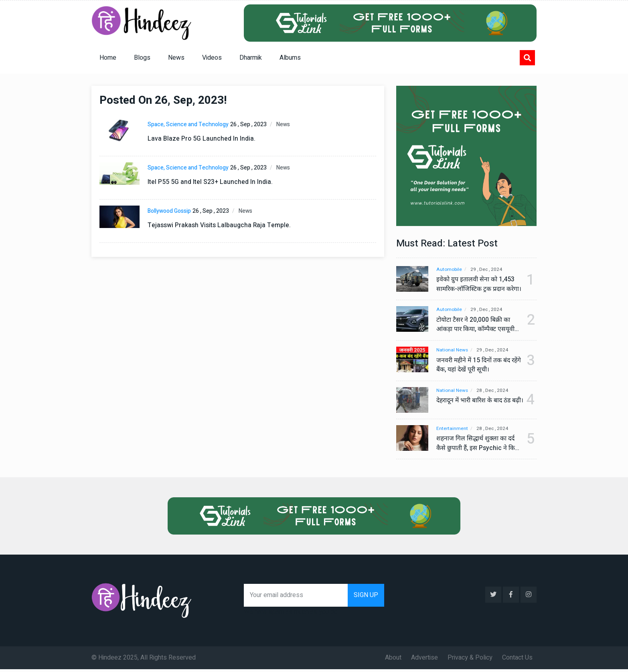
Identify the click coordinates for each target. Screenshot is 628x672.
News (176, 58)
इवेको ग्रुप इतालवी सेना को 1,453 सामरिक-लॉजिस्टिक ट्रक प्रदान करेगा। (476, 285)
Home (108, 58)
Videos (212, 58)
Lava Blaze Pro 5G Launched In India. (202, 139)
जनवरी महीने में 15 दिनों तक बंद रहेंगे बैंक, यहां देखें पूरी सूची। (474, 365)
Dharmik (251, 58)
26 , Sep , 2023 (248, 124)
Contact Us (517, 660)
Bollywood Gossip (169, 211)
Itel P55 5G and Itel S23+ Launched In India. (211, 182)
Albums (290, 58)
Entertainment (452, 431)
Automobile (449, 269)
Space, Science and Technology (188, 124)
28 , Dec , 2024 (494, 391)
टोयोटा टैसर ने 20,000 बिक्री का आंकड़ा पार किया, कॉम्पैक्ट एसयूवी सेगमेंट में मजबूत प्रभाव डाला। (476, 325)
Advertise (424, 660)
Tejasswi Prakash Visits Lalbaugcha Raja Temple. (220, 225)
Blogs (142, 58)
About (393, 660)
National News (452, 350)
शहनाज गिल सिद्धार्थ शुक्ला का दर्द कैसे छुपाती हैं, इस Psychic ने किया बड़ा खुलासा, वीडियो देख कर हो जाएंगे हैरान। (476, 446)
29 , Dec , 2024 (488, 269)
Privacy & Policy (470, 660)
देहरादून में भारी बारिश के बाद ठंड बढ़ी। (475, 406)
